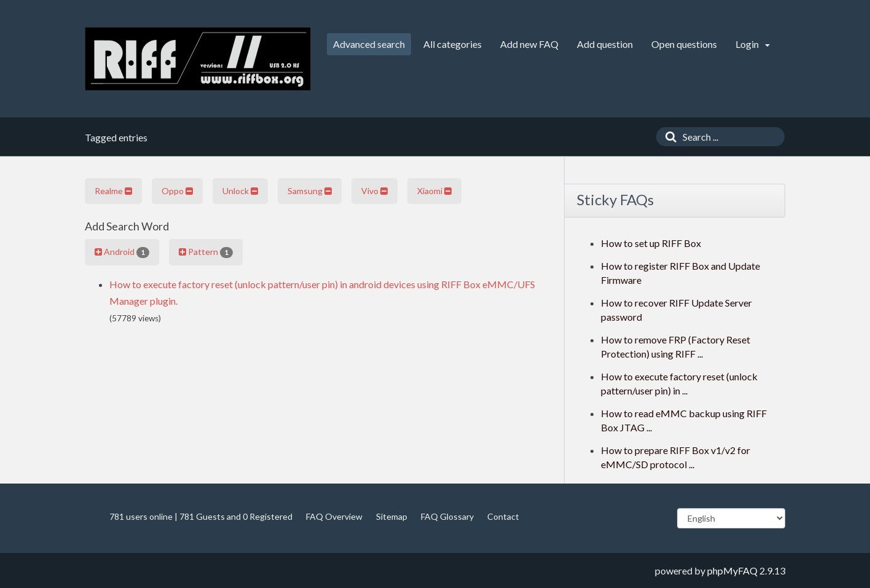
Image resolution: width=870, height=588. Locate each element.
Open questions (684, 44)
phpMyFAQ (732, 570)
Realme (113, 191)
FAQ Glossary (447, 516)
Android (122, 252)
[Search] (668, 137)
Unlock (240, 191)
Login (753, 44)
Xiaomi (434, 191)
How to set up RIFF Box (651, 243)
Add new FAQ (529, 44)
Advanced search (369, 44)
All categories (453, 44)
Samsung (310, 191)
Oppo (177, 191)
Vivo (374, 191)
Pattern (206, 252)
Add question (605, 44)
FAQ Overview (334, 516)
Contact (503, 516)
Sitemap (392, 516)
